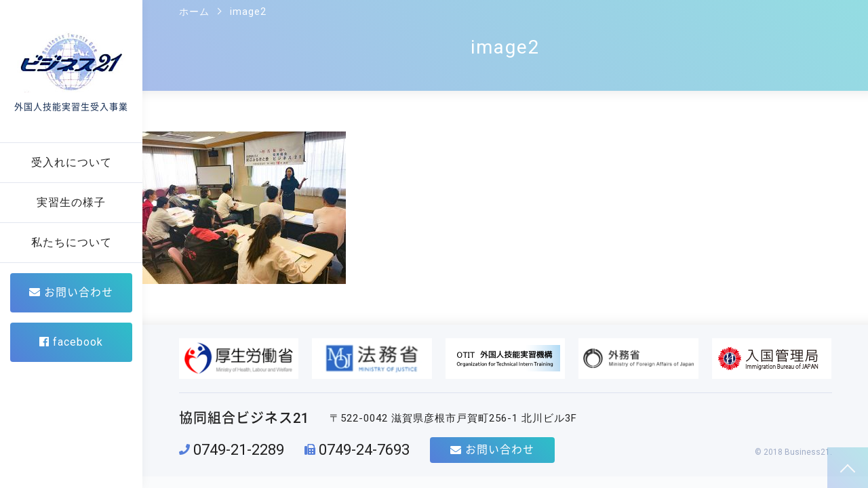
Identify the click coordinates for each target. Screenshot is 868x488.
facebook (71, 342)
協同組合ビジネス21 (244, 418)
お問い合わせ (71, 292)
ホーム (194, 12)
